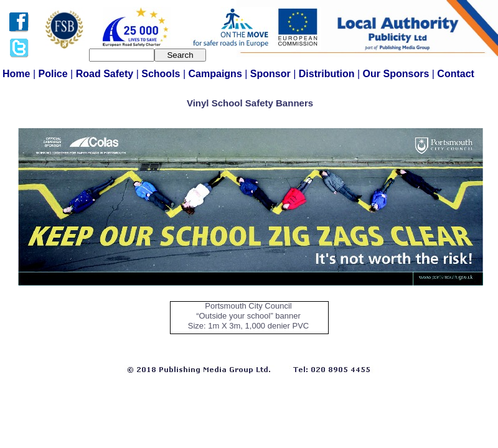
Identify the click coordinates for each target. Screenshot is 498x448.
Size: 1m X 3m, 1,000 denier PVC (248, 326)
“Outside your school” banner (248, 316)
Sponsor (272, 74)
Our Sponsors (397, 74)
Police (55, 74)
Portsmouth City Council (248, 306)
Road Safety (106, 74)
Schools (162, 74)
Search (180, 55)
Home (18, 74)
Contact (456, 74)
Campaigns (217, 74)
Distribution (328, 74)
